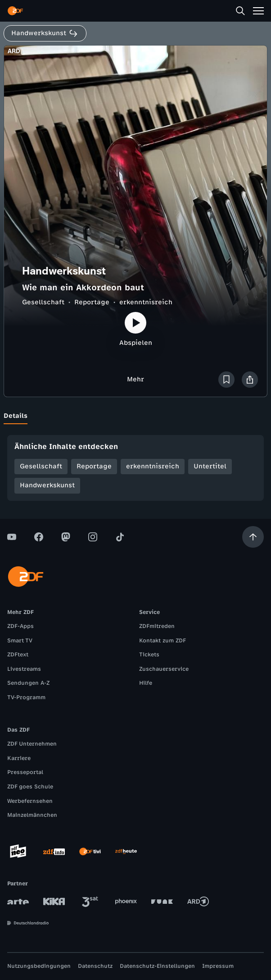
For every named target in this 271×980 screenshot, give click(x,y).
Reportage (92, 302)
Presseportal (25, 772)
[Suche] (240, 11)
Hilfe (146, 683)
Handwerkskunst (47, 485)
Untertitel (210, 466)
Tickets (149, 655)
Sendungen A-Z (28, 683)
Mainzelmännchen (32, 815)
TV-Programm (26, 697)
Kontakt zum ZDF (163, 641)
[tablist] (135, 416)
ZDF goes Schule (30, 787)
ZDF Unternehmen (32, 744)
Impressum (218, 966)
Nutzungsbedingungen (39, 966)
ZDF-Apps (20, 626)
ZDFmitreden (157, 626)
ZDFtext (18, 655)
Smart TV (20, 641)
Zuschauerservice (164, 669)
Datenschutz (95, 966)
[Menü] (258, 11)
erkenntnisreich (146, 302)
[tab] (16, 416)
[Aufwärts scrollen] (253, 537)
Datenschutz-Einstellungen (157, 966)
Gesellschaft (43, 302)
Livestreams (24, 669)
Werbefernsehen (30, 801)
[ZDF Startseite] (15, 11)
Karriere (19, 758)
